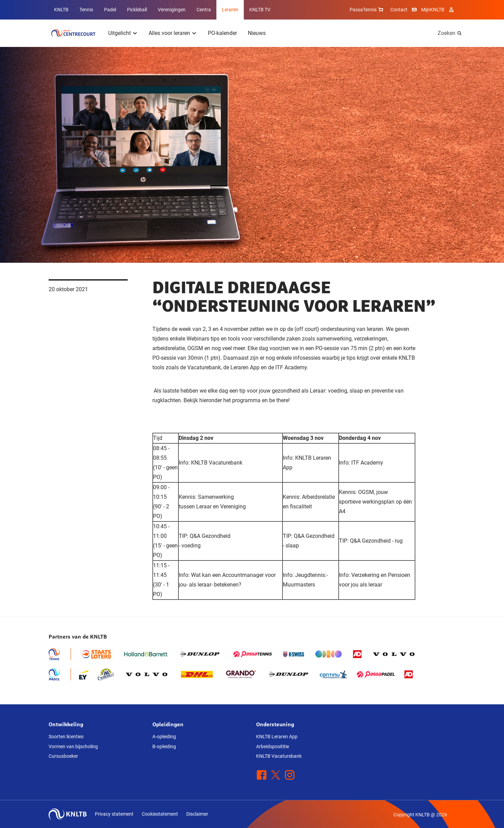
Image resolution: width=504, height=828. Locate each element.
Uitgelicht (119, 33)
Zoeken (446, 33)
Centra (204, 10)
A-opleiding (164, 737)
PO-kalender (222, 33)
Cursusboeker (63, 756)
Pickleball (137, 10)
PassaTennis (367, 10)
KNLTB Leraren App (277, 737)
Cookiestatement (160, 814)
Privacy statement (114, 814)
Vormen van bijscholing (73, 746)
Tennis (86, 10)
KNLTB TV (260, 10)
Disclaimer (197, 814)
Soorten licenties (66, 737)
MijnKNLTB (433, 10)
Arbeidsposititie (273, 746)
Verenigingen (172, 10)
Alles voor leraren (169, 33)
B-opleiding (164, 746)
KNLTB (61, 10)
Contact (399, 10)
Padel (110, 10)
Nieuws (257, 33)
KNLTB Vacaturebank (279, 756)
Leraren (230, 10)
